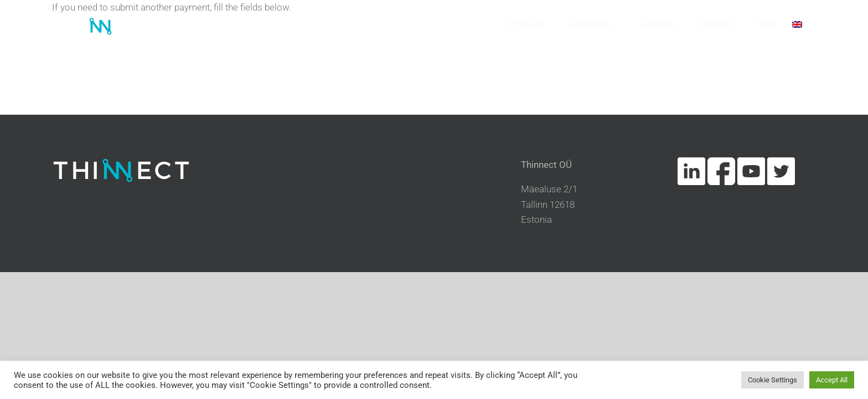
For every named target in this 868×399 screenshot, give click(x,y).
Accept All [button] (832, 380)
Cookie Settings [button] (773, 380)
